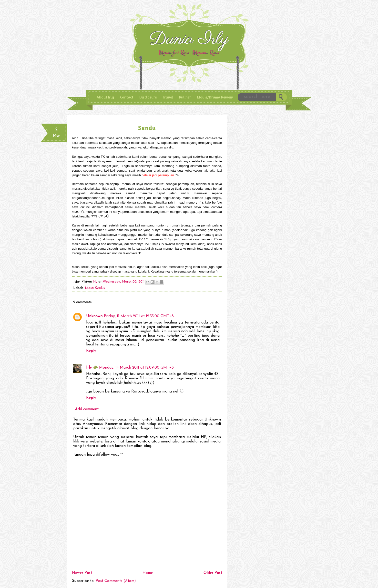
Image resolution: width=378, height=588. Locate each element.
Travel (168, 97)
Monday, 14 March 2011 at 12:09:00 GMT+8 (136, 368)
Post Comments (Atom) (116, 581)
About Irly (105, 97)
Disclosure (148, 97)
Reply (91, 351)
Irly (96, 282)
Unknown (94, 316)
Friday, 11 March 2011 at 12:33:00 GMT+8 (139, 316)
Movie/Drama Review (215, 97)
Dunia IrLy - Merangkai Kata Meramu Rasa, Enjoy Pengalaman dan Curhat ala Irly (190, 41)
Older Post (213, 573)
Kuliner (185, 97)
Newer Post (82, 573)
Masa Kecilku (95, 288)
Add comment (87, 409)
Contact (127, 97)
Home (148, 573)
